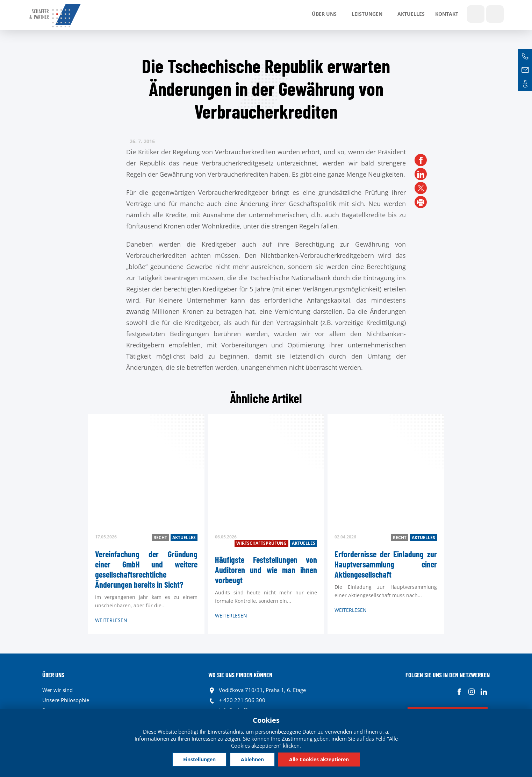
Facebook (459, 692)
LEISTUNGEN (367, 14)
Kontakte (525, 84)
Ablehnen (252, 759)
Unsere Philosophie (66, 700)
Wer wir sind (57, 690)
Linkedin (484, 692)
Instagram (471, 692)
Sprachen (495, 14)
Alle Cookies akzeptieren (319, 759)
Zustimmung (297, 739)
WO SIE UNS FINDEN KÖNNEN (240, 675)
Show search (476, 14)
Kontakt (447, 14)
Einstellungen (199, 759)
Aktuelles (411, 14)
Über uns (324, 14)
